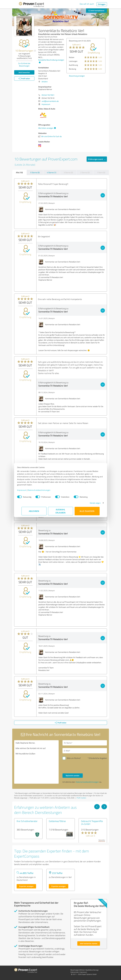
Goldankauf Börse (57, 821)
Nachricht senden (73, 776)
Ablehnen (34, 511)
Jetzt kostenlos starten (89, 943)
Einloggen (102, 4)
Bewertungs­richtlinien (78, 970)
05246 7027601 (48, 95)
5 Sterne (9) (35, 172)
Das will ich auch (87, 4)
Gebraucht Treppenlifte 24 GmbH (92, 822)
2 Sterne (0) (85, 172)
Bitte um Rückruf (74, 758)
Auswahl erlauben (60, 511)
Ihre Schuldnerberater (27, 821)
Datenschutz (74, 972)
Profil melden (81, 798)
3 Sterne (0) (68, 172)
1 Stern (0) (101, 172)
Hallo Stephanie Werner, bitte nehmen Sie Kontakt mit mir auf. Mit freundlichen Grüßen (36, 762)
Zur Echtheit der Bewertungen (24, 65)
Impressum (26, 490)
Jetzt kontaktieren (96, 10)
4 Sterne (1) (52, 172)
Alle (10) (19, 172)
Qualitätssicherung (92, 970)
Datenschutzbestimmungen (43, 490)
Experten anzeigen (26, 886)
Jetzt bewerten (24, 72)
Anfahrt (45, 82)
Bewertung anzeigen (77, 76)
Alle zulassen (87, 511)
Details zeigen (91, 503)
